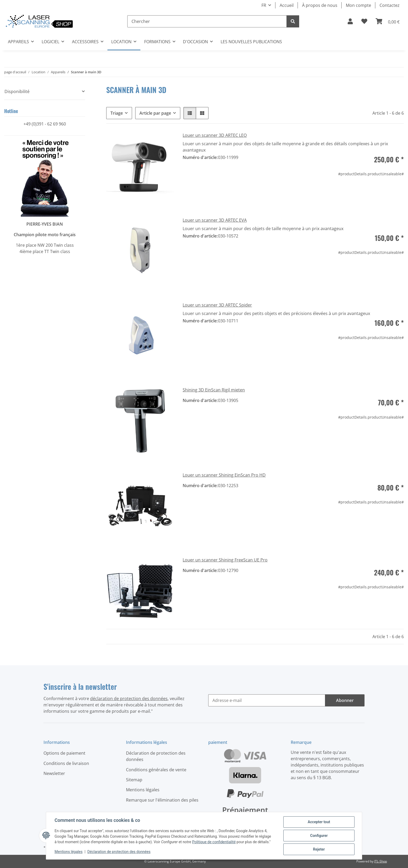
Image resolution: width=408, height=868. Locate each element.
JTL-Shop (381, 861)
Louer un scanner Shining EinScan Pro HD (224, 475)
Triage (117, 113)
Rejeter (319, 849)
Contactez (390, 5)
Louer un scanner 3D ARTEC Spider (217, 305)
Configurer (319, 836)
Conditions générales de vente (156, 770)
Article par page (155, 113)
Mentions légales (69, 852)
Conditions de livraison (66, 763)
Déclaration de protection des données (119, 852)
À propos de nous (320, 5)
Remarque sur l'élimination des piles (162, 800)
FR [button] (264, 5)
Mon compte (358, 5)
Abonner (345, 700)
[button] (350, 21)
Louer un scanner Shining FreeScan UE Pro (225, 560)
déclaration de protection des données (129, 699)
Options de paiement (64, 753)
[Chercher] (207, 21)
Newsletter (54, 773)
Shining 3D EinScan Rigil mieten (214, 390)
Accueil (287, 5)
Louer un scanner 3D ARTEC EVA (215, 220)
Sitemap (134, 780)
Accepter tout (319, 822)
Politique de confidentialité (214, 842)
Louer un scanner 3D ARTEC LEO (215, 135)
